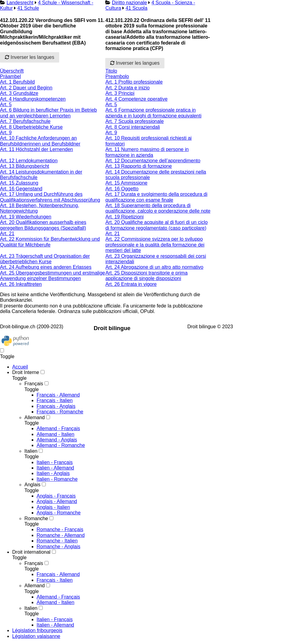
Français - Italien (55, 400)
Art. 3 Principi (120, 93)
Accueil (20, 367)
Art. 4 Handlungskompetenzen (33, 99)
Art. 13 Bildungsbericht (25, 166)
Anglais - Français (56, 496)
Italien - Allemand (55, 468)
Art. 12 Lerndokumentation (29, 161)
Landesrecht (20, 3)
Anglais (32, 485)
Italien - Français (55, 462)
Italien (31, 451)
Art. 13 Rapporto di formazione (139, 166)
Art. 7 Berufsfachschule (25, 121)
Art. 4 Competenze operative (136, 99)
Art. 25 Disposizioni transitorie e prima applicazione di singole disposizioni (146, 276)
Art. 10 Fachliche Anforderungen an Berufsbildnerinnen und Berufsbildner (40, 141)
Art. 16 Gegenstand (21, 189)
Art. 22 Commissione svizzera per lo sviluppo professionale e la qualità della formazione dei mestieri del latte (155, 245)
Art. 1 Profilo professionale (134, 82)
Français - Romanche (60, 412)
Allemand (35, 417)
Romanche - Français (60, 529)
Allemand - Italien (56, 434)
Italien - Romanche (57, 479)
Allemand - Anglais (57, 440)
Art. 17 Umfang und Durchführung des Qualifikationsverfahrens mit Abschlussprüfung (50, 197)
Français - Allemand (58, 395)
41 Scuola (137, 8)
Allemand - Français (58, 428)
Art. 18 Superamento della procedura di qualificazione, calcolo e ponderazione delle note (158, 208)
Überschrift (12, 71)
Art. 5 (6, 104)
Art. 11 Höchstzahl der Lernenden (36, 149)
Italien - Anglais (53, 473)
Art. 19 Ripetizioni (124, 217)
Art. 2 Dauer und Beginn (26, 88)
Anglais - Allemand (57, 501)
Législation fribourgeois (37, 630)
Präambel (10, 76)
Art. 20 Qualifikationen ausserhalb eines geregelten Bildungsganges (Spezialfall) (43, 225)
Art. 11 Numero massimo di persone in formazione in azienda (147, 152)
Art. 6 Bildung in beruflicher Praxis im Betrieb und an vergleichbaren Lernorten (48, 113)
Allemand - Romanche (61, 445)
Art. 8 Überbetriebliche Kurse (31, 127)
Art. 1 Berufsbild (17, 82)
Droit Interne (26, 372)
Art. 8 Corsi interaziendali (133, 127)
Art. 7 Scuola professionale (134, 121)
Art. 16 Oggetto (122, 189)
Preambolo (117, 76)
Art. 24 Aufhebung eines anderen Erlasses (46, 267)
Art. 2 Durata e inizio (127, 88)
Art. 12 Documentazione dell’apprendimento (153, 161)
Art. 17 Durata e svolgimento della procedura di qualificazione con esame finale (156, 197)
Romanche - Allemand (61, 535)
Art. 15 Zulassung (19, 183)
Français (34, 384)
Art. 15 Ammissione (126, 183)
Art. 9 (6, 133)
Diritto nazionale (130, 3)
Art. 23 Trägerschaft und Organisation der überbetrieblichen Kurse (45, 259)
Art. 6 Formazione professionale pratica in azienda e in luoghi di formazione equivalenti (153, 113)
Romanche (36, 518)
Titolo (111, 71)
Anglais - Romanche (59, 513)
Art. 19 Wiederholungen (26, 217)
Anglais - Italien (53, 507)
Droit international (31, 552)
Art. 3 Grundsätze (19, 93)
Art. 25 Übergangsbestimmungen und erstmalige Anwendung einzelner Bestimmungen (52, 276)
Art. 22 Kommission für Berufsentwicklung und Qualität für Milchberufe (50, 242)
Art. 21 (7, 234)
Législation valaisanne (36, 636)
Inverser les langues (30, 57)
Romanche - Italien (57, 541)
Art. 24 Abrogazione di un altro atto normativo (154, 267)
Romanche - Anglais (58, 547)
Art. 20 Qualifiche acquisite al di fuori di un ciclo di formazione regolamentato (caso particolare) (156, 225)
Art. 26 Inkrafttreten (21, 284)
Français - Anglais (56, 406)
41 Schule (28, 8)
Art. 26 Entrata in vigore (131, 284)
